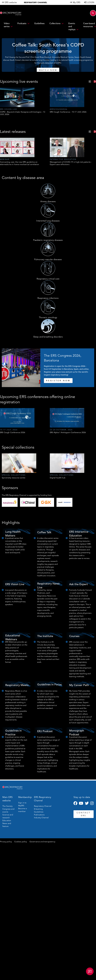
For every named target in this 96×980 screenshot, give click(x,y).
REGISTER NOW (58, 381)
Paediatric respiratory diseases (48, 240)
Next (95, 82)
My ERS (77, 2)
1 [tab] (44, 70)
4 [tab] (52, 70)
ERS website (11, 2)
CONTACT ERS (83, 814)
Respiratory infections (48, 298)
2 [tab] (47, 70)
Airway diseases (48, 201)
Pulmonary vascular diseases (48, 259)
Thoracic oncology (48, 317)
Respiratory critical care (48, 279)
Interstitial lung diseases (48, 221)
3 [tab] (49, 70)
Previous (90, 82)
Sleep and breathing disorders (48, 337)
